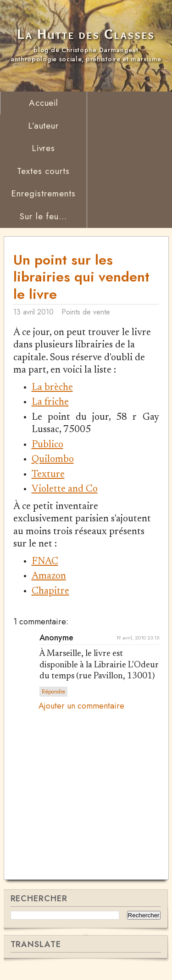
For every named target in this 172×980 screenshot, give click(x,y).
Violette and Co (65, 490)
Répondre (53, 692)
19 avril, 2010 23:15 (138, 638)
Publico (47, 445)
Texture (48, 475)
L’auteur (44, 126)
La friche (50, 403)
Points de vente (86, 312)
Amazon (49, 577)
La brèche (52, 388)
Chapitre (50, 592)
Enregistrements (43, 193)
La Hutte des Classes (86, 34)
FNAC (45, 562)
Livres (44, 148)
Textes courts (43, 171)
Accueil (44, 103)
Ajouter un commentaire (81, 707)
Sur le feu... (43, 216)
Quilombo (53, 460)
